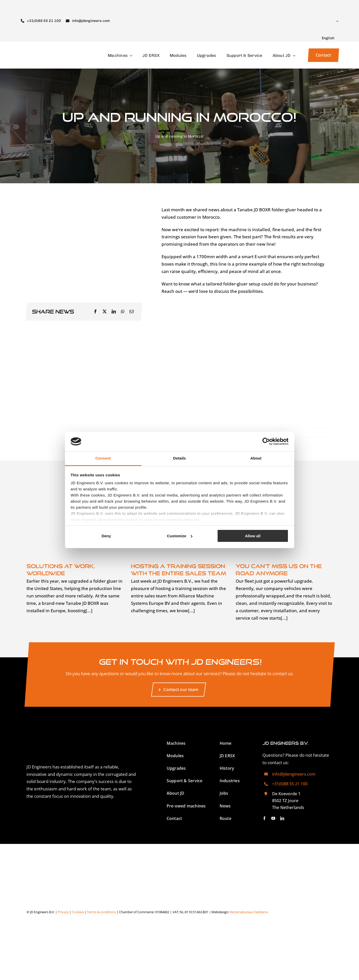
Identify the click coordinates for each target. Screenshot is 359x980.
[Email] (132, 312)
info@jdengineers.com (294, 774)
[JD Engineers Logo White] (77, 728)
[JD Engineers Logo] (46, 50)
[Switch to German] (307, 912)
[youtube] (273, 818)
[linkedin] (282, 818)
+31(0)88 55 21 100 (290, 784)
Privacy (63, 912)
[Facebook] (96, 312)
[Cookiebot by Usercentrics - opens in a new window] (266, 441)
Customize (180, 536)
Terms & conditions (101, 912)
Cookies (78, 912)
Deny (106, 536)
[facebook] (264, 818)
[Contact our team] (178, 690)
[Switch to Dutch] (308, 952)
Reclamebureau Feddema (249, 912)
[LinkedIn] (114, 312)
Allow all (253, 536)
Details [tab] (180, 458)
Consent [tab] (103, 458)
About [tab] (256, 458)
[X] (105, 312)
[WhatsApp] (123, 312)
